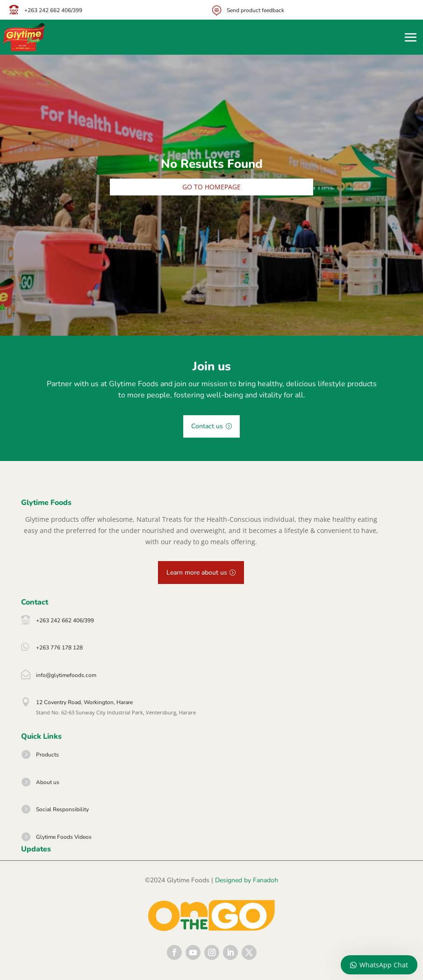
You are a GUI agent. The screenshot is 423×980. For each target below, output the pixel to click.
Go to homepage (211, 187)
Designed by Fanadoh (247, 880)
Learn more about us (197, 573)
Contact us (207, 426)
